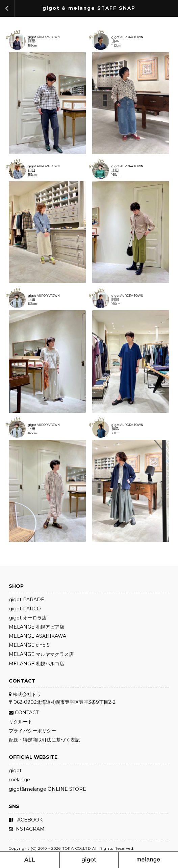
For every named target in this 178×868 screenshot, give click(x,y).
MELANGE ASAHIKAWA (37, 636)
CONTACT (24, 713)
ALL (30, 860)
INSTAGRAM (27, 829)
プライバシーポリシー (32, 731)
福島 (115, 429)
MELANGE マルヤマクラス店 (41, 654)
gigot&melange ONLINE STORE (47, 789)
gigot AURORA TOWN (44, 37)
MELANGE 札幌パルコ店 (36, 664)
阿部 (32, 41)
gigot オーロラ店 (28, 618)
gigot (15, 771)
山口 (32, 171)
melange (19, 780)
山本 (115, 41)
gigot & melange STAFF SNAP (89, 8)
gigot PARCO (25, 609)
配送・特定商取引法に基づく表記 (44, 740)
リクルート (21, 722)
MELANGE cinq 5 (29, 645)
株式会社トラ (25, 694)
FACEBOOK (26, 820)
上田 (115, 171)
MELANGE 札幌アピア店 (36, 627)
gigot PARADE (27, 600)
